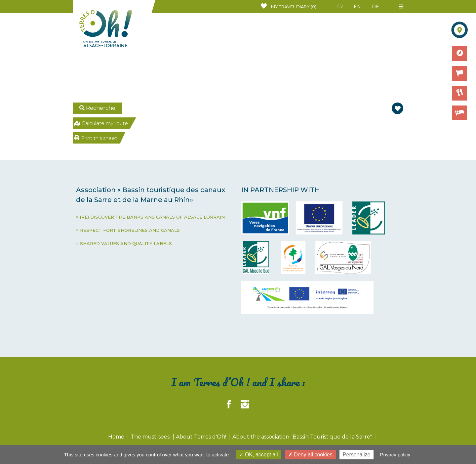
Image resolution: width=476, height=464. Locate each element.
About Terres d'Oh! (202, 437)
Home (117, 437)
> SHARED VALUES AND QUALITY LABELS (124, 243)
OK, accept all (258, 455)
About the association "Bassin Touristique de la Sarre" (303, 437)
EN (357, 7)
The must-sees (151, 437)
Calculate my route (101, 123)
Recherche (97, 108)
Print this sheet (96, 138)
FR (339, 7)
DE (376, 7)
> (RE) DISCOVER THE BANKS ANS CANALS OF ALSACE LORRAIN (150, 217)
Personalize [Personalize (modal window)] (357, 455)
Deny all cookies (310, 455)
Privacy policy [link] (395, 455)
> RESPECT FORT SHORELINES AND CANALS (128, 230)
